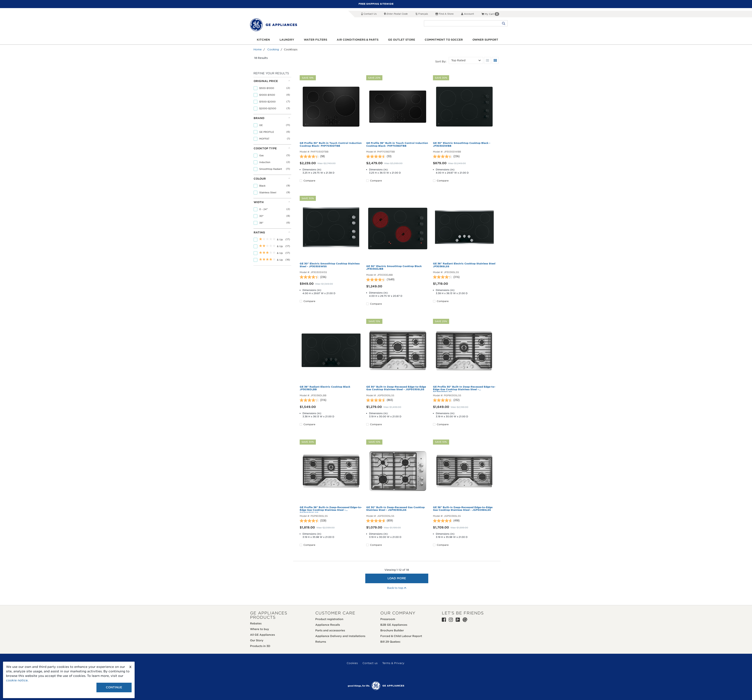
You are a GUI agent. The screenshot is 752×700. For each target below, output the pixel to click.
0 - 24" (264, 209)
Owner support (485, 40)
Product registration (329, 619)
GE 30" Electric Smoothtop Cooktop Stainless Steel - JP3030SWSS (330, 265)
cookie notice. (17, 680)
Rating (272, 232)
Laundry (287, 40)
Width (272, 202)
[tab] (272, 96)
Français (422, 14)
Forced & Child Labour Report (401, 636)
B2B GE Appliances (394, 625)
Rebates (256, 623)
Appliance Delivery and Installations (340, 636)
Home (258, 49)
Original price (272, 81)
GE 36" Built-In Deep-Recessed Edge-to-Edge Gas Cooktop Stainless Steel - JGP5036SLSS (463, 509)
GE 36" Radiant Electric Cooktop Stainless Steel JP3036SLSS (464, 265)
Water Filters (315, 40)
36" (262, 223)
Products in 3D (260, 646)
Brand (272, 118)
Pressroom (388, 619)
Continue (114, 687)
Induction (265, 162)
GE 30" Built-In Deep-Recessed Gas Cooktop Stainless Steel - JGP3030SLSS (395, 509)
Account (468, 14)
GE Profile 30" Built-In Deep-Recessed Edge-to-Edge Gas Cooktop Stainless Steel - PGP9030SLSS (464, 389)
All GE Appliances (262, 635)
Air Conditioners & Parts (358, 40)
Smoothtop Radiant (271, 169)
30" (262, 216)
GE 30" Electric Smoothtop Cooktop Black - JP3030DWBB (462, 144)
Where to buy (260, 629)
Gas (262, 155)
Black (263, 186)
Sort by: (441, 61)
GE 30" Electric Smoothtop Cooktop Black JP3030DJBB (394, 268)
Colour (272, 179)
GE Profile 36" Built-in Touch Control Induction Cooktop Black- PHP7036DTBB (397, 144)
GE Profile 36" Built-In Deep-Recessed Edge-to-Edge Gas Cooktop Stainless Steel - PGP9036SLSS (331, 509)
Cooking (273, 49)
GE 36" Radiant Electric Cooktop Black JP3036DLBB (325, 388)
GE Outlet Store (402, 40)
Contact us (370, 663)
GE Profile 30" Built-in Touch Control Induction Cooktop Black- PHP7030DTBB (331, 144)
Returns (321, 642)
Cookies (352, 663)
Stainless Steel (268, 192)
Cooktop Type (272, 148)
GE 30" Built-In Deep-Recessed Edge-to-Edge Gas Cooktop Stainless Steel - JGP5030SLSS (396, 388)
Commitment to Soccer (444, 40)
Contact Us (369, 14)
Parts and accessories (330, 630)
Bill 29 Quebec (390, 642)
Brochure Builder (392, 630)
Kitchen (263, 40)
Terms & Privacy (393, 663)
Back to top (397, 588)
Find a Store (445, 14)
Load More (397, 578)
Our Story (257, 640)
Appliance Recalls (328, 625)
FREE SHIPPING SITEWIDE (376, 4)
